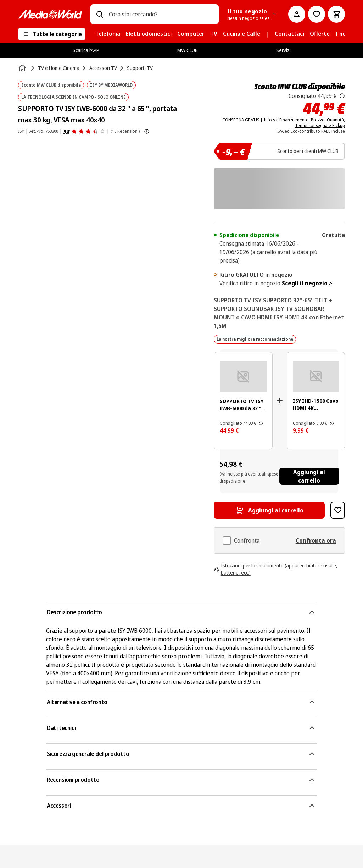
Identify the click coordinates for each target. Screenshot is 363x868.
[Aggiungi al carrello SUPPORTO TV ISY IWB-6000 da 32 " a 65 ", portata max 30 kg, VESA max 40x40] (269, 510)
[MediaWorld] (50, 14)
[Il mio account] (297, 14)
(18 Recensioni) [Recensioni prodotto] (125, 131)
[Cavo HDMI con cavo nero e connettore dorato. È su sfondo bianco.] (316, 376)
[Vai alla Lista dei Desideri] (317, 14)
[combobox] (161, 14)
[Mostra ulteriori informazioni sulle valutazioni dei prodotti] (147, 131)
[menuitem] (108, 34)
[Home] (23, 68)
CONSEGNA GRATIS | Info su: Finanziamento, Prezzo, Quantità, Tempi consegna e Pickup (284, 123)
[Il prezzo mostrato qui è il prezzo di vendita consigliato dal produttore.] (342, 96)
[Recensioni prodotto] (84, 131)
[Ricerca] (100, 14)
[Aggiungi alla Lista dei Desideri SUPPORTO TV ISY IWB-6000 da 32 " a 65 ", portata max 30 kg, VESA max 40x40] (338, 510)
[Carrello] (336, 14)
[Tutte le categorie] (52, 34)
